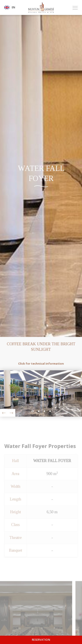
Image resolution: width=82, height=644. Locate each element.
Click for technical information (41, 364)
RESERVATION (41, 640)
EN (10, 7)
